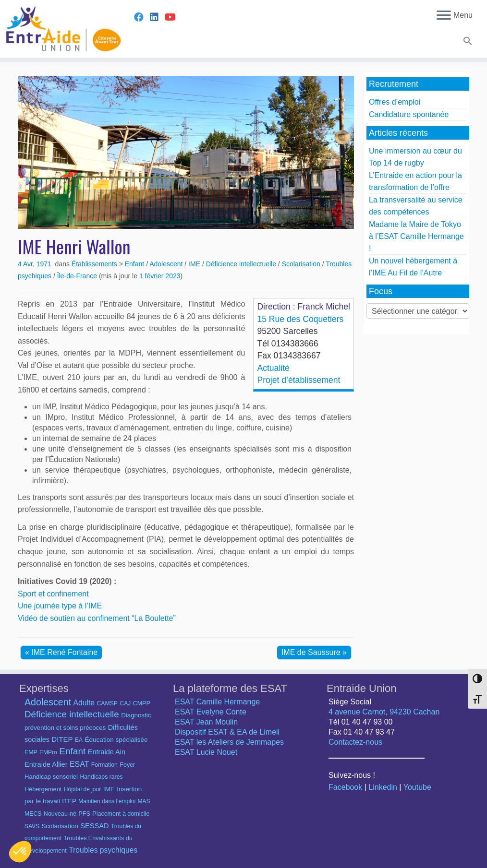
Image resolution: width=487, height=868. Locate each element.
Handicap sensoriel (51, 777)
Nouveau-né (60, 814)
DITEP (62, 739)
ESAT (79, 764)
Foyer (127, 765)
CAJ (125, 703)
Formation (104, 765)
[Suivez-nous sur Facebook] (142, 17)
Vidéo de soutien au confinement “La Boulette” (97, 618)
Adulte (84, 703)
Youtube (417, 787)
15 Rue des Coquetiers (300, 319)
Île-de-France (78, 276)
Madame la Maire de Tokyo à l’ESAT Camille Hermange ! (416, 236)
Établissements (95, 264)
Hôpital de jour (82, 789)
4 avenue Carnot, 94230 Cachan (384, 712)
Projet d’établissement (298, 380)
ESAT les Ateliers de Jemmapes (229, 742)
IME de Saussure (312, 652)
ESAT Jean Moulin (206, 722)
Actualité (273, 368)
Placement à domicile (121, 814)
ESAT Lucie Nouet (206, 752)
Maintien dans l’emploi (107, 801)
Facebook (345, 787)
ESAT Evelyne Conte (211, 712)
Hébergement (43, 789)
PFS (85, 814)
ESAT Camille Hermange (217, 702)
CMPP (142, 703)
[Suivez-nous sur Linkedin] (157, 17)
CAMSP (107, 703)
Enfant (135, 264)
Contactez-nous (355, 742)
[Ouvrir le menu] (444, 16)
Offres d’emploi (395, 102)
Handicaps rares (101, 777)
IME (195, 264)
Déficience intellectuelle (242, 264)
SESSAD (94, 826)
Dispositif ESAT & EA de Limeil (227, 732)
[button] (467, 43)
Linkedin (383, 787)
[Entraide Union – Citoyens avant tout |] (57, 29)
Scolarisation (302, 264)
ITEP (69, 801)
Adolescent (167, 264)
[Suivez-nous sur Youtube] (173, 17)
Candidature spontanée (409, 114)
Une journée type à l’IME (60, 606)
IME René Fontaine (64, 652)
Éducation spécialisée (116, 740)
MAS (144, 801)
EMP (31, 752)
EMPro (48, 752)
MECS (33, 814)
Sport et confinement (53, 594)
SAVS (32, 826)
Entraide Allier (46, 764)
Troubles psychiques (103, 850)
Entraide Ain (107, 752)
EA (79, 740)
